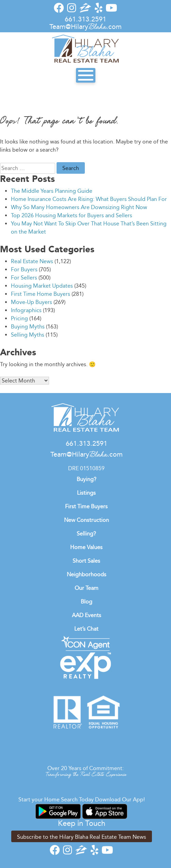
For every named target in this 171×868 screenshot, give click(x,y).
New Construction (87, 520)
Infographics (26, 310)
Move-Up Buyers (32, 302)
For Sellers (24, 278)
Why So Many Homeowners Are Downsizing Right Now (79, 207)
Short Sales (86, 561)
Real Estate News (32, 261)
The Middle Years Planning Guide (52, 191)
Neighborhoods (87, 574)
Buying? (87, 479)
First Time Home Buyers (41, 294)
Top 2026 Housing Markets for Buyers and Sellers (72, 215)
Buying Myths (28, 327)
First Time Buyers (86, 506)
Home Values (86, 547)
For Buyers (24, 269)
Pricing (19, 318)
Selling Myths (28, 335)
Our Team (87, 588)
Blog (87, 602)
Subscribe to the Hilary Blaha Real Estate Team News (82, 837)
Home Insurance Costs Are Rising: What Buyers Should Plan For (89, 199)
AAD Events (87, 615)
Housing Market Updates (42, 286)
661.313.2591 (85, 19)
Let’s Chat (86, 629)
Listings (86, 493)
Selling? (86, 534)
